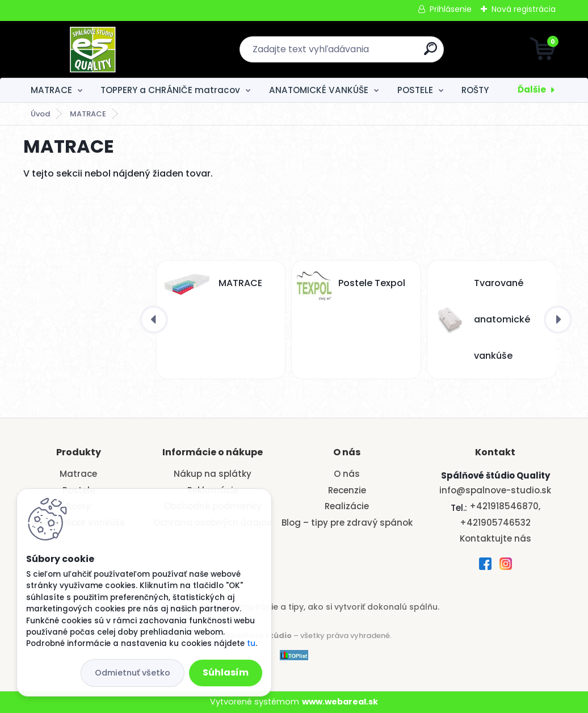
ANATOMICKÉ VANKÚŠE (319, 90)
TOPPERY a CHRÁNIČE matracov (170, 90)
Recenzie (347, 490)
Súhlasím (226, 672)
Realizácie (347, 506)
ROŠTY (475, 90)
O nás (347, 474)
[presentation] (154, 320)
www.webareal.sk (340, 702)
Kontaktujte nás (495, 538)
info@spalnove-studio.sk (495, 490)
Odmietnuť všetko (133, 673)
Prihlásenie (451, 9)
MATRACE (51, 90)
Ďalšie (532, 89)
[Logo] (93, 49)
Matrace (78, 474)
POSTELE (415, 90)
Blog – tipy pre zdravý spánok (347, 523)
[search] (430, 53)
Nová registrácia (524, 9)
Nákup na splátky (213, 474)
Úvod (40, 114)
